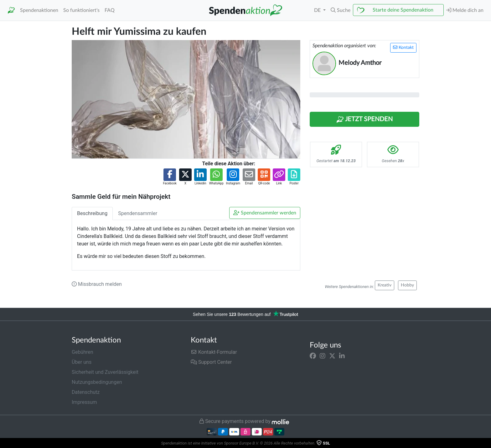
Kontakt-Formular (214, 352)
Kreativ (385, 285)
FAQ (110, 10)
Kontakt (403, 47)
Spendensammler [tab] (138, 213)
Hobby (407, 285)
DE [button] (318, 10)
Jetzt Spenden (364, 120)
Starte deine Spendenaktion (403, 10)
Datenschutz (86, 392)
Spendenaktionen (39, 10)
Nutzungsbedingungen (97, 382)
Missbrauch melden (97, 284)
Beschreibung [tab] (92, 213)
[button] (341, 10)
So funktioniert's (81, 10)
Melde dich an (465, 10)
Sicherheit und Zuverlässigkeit (105, 372)
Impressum (84, 402)
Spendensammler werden (265, 213)
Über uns (82, 362)
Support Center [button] (211, 362)
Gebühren (83, 352)
